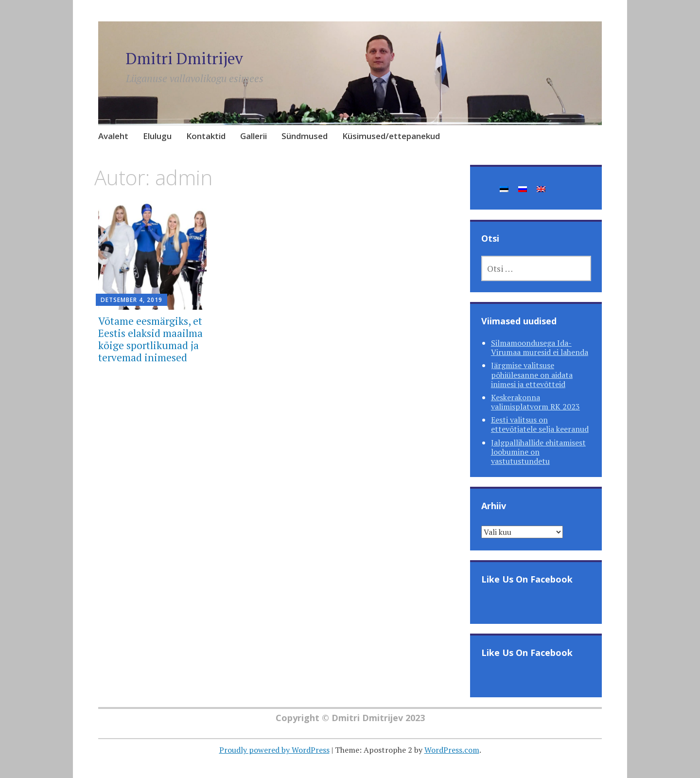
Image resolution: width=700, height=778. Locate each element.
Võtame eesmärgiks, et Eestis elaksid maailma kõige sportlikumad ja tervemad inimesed (150, 339)
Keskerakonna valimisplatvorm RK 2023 (535, 402)
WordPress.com (452, 750)
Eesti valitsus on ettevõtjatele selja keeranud (540, 424)
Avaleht (113, 136)
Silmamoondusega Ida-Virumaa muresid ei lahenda (540, 347)
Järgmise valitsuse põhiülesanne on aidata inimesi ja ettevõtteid (532, 374)
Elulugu (157, 136)
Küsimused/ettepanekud (391, 136)
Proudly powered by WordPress (274, 750)
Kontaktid (206, 136)
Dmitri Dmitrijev (190, 58)
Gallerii (254, 136)
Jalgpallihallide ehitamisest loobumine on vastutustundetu (538, 452)
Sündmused (305, 136)
